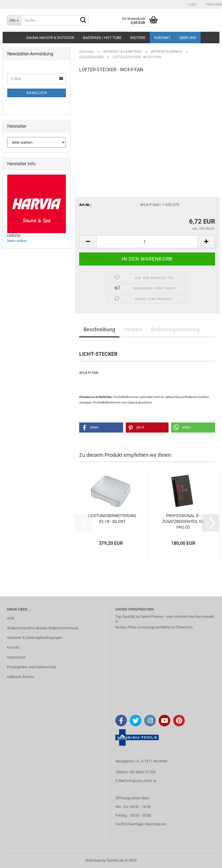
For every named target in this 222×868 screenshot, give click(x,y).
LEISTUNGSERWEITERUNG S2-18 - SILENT (112, 519)
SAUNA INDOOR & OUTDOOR (50, 38)
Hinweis (133, 329)
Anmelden (37, 93)
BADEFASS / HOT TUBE (102, 38)
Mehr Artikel (17, 241)
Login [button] (192, 4)
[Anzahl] (147, 242)
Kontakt (162, 38)
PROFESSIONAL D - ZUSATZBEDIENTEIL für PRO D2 (183, 521)
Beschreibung (99, 329)
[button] (88, 242)
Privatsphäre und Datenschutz (32, 667)
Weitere (138, 38)
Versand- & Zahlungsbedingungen (35, 638)
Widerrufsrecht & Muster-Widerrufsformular (43, 628)
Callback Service (21, 677)
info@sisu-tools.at (141, 781)
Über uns (188, 38)
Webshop (93, 860)
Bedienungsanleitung (175, 329)
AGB (11, 618)
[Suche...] (14, 20)
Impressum (16, 657)
